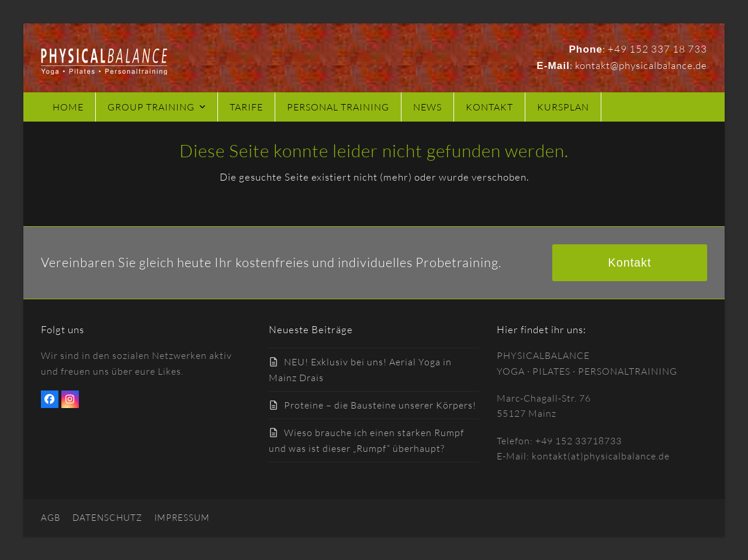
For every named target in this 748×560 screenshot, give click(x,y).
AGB (51, 518)
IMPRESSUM (182, 518)
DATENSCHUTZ (108, 518)
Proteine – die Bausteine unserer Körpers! (380, 405)
